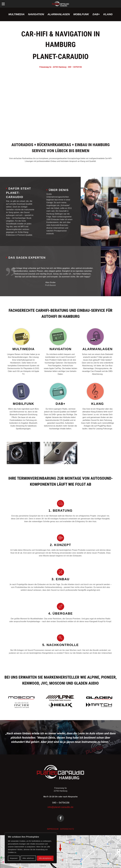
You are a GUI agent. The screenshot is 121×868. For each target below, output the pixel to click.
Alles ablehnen (28, 858)
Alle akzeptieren (45, 858)
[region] (31, 848)
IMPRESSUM (53, 829)
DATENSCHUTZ (67, 829)
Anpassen (14, 858)
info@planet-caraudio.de (60, 807)
